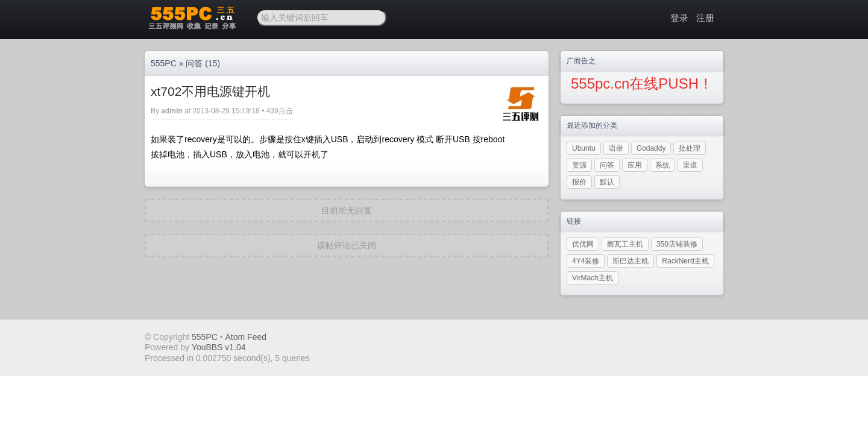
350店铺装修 (677, 244)
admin (171, 111)
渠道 (690, 165)
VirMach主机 (593, 278)
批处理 (690, 148)
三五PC (191, 18)
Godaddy (651, 148)
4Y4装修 (586, 261)
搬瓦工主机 (625, 244)
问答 (194, 63)
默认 (607, 182)
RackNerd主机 (685, 261)
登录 (679, 18)
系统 (662, 165)
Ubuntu (584, 148)
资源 (579, 165)
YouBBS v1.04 (219, 347)
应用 (635, 165)
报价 (579, 182)
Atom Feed (246, 337)
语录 (616, 148)
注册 (705, 18)
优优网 (583, 244)
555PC (164, 63)
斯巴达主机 (631, 261)
